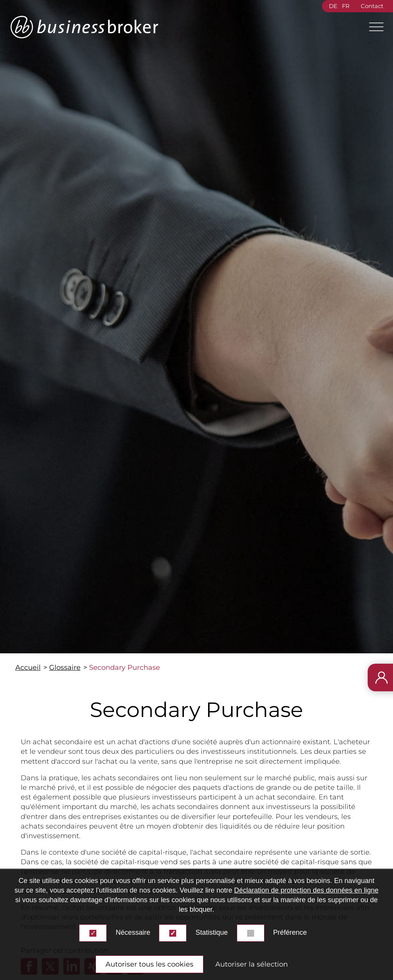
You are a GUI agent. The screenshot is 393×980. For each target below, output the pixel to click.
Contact (372, 6)
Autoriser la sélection (252, 964)
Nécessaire (133, 932)
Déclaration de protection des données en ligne (306, 890)
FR (346, 6)
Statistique (211, 932)
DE (333, 6)
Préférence (290, 932)
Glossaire (65, 668)
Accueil (28, 668)
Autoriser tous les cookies (149, 964)
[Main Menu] (373, 27)
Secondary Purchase (125, 668)
